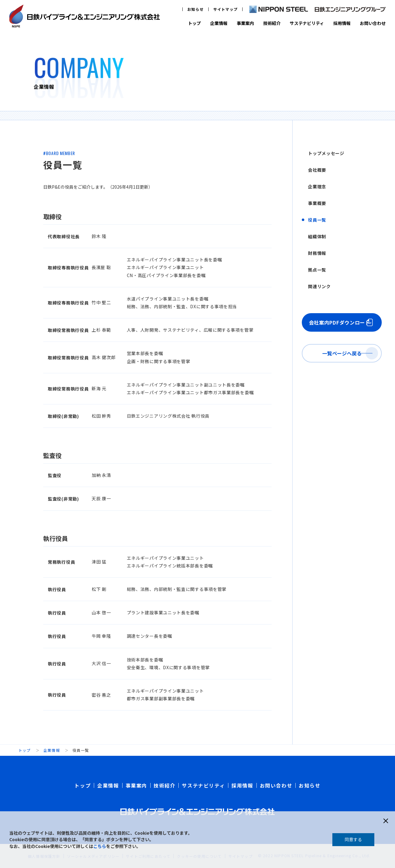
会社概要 (317, 170)
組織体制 (317, 236)
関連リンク (319, 286)
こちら (100, 846)
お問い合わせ (373, 23)
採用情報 (342, 23)
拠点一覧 (317, 270)
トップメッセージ (326, 153)
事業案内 (245, 23)
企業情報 (219, 23)
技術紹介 (272, 23)
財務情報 (317, 253)
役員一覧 (317, 220)
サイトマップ (225, 9)
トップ (194, 23)
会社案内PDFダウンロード (340, 322)
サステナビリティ (307, 23)
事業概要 (317, 203)
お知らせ (195, 9)
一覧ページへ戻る (342, 353)
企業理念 (317, 186)
